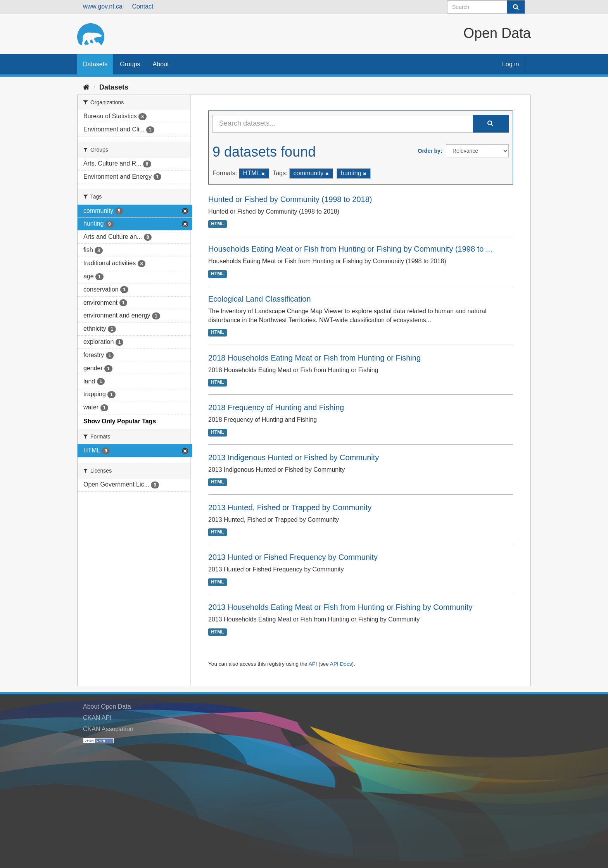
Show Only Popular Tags (120, 421)
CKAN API (97, 718)
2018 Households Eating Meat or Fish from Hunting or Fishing (314, 358)
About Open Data (107, 707)
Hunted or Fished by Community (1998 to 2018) (290, 199)
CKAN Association (108, 729)
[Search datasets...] (343, 124)
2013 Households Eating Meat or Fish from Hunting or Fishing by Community (340, 607)
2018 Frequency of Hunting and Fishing (276, 407)
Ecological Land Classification (260, 299)
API (313, 664)
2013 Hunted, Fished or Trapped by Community (290, 507)
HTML (217, 224)
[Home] (86, 87)
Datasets (95, 64)
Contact (142, 6)
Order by (429, 151)
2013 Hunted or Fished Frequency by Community (293, 557)
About (161, 64)
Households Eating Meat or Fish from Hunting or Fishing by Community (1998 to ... (350, 249)
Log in (511, 64)
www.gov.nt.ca (103, 6)
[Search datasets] (486, 7)
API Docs (341, 664)
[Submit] (516, 7)
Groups (130, 64)
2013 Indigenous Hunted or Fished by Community (294, 457)
